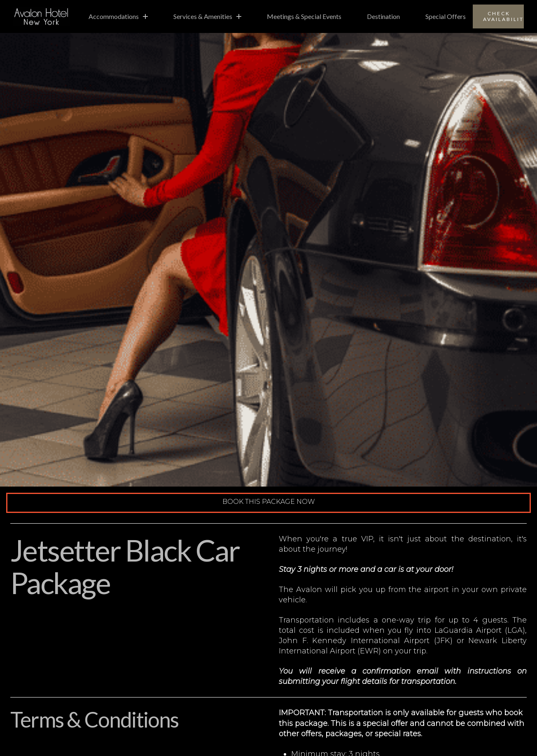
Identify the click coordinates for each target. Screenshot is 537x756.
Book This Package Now (269, 502)
